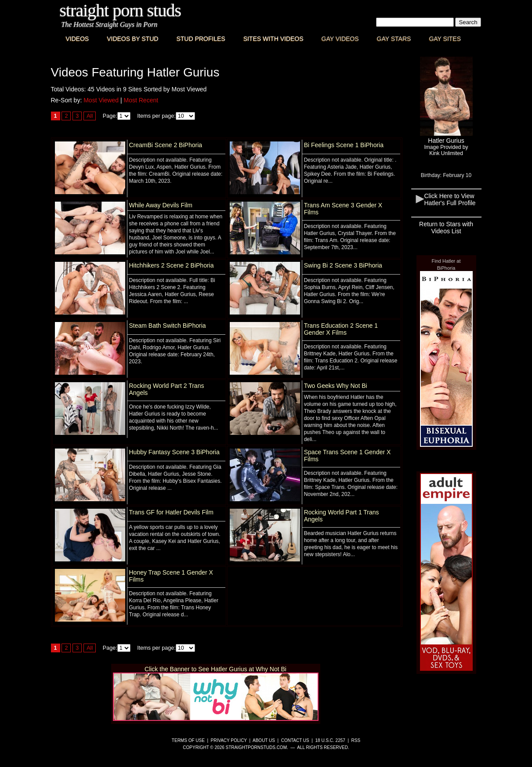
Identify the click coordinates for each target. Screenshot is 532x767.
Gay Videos (340, 39)
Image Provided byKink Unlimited (446, 150)
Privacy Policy (229, 740)
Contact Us (295, 740)
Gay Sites (445, 39)
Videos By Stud (132, 39)
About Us (264, 740)
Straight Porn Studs (121, 10)
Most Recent (141, 100)
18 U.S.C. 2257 (330, 740)
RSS (356, 740)
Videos (78, 39)
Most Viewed (101, 100)
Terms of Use (188, 740)
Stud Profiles (201, 39)
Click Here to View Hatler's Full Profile (450, 199)
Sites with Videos (273, 39)
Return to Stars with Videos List (446, 228)
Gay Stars (394, 39)
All (90, 116)
